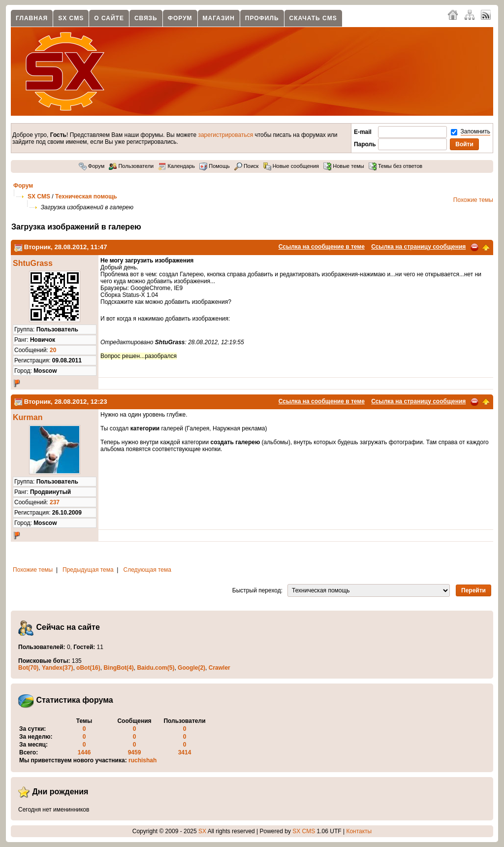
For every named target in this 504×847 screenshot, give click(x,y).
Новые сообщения (291, 166)
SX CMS (71, 18)
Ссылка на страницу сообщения (418, 247)
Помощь (215, 166)
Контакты (359, 831)
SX (202, 831)
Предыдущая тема (88, 570)
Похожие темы (473, 200)
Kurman (28, 417)
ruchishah (142, 760)
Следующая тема (147, 570)
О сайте (109, 18)
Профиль (262, 18)
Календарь (176, 166)
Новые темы (344, 166)
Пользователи (131, 166)
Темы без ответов (395, 166)
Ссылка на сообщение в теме (322, 247)
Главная (32, 18)
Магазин (219, 18)
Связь (146, 18)
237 (55, 502)
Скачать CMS (313, 18)
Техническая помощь (86, 196)
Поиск (247, 166)
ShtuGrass (33, 263)
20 (53, 350)
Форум (180, 18)
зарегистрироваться (225, 135)
